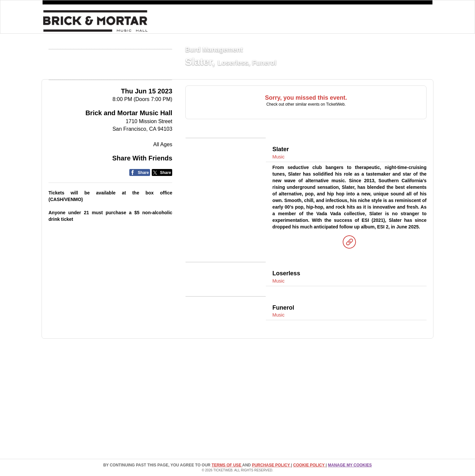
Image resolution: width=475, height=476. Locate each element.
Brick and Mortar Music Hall (129, 175)
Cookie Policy (309, 465)
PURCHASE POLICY (271, 465)
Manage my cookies (350, 465)
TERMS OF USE (227, 465)
